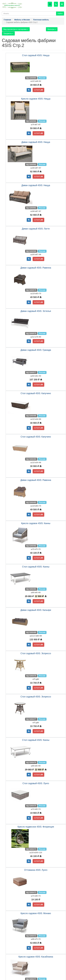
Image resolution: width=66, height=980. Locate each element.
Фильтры (52, 29)
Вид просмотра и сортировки (16, 29)
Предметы (8, 33)
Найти (60, 14)
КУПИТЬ (38, 90)
